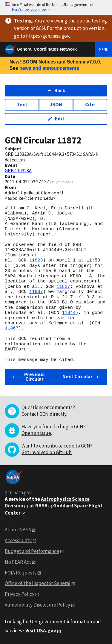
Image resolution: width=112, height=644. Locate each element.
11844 (69, 313)
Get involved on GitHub (47, 452)
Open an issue (36, 433)
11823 (36, 260)
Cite (90, 105)
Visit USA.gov (41, 631)
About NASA (18, 530)
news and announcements (49, 68)
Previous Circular (28, 377)
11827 (63, 287)
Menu (104, 49)
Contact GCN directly (44, 414)
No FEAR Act (18, 562)
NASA (41, 506)
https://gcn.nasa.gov (47, 36)
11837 (36, 292)
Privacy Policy (20, 594)
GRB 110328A (18, 170)
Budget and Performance (32, 551)
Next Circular (81, 377)
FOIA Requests (21, 573)
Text (22, 105)
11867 (12, 328)
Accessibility (18, 540)
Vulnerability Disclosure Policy (37, 605)
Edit (56, 119)
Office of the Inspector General (38, 583)
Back (56, 90)
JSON (56, 105)
